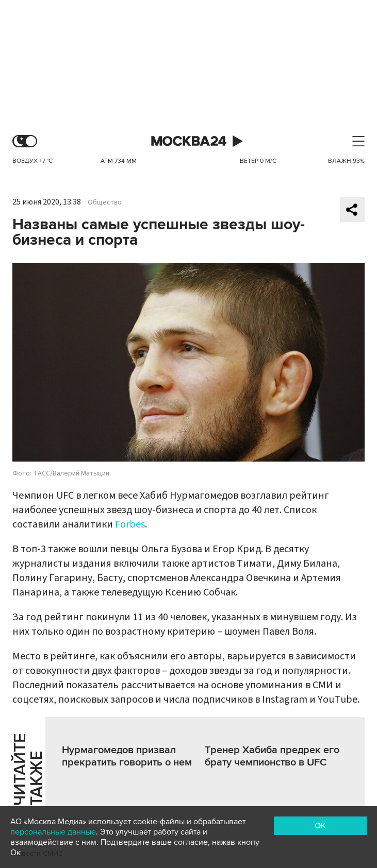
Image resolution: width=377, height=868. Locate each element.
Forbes (130, 524)
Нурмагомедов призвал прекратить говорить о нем (127, 756)
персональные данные (53, 832)
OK (320, 826)
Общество (105, 202)
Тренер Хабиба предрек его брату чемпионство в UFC (272, 756)
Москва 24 (189, 141)
